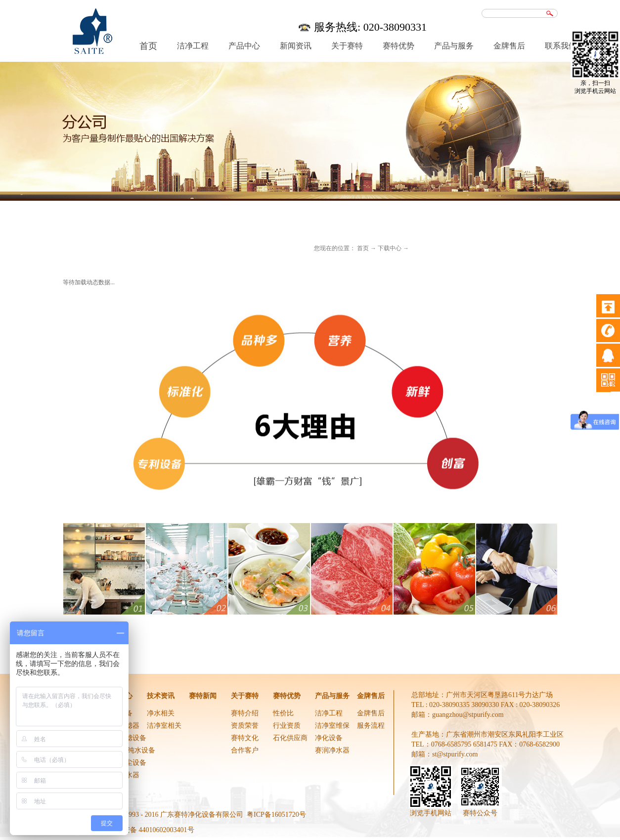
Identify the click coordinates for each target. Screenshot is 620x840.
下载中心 (390, 248)
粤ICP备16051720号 (276, 815)
